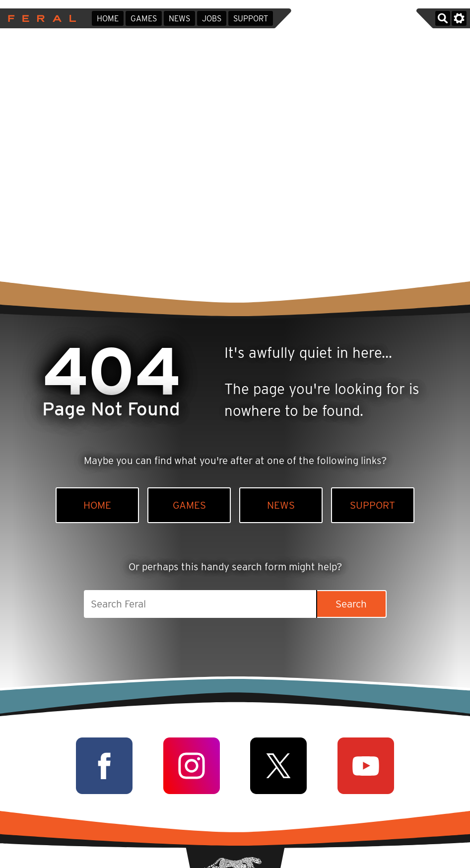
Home (108, 19)
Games (144, 19)
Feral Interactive (39, 18)
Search (351, 604)
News (179, 19)
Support (251, 19)
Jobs (212, 19)
